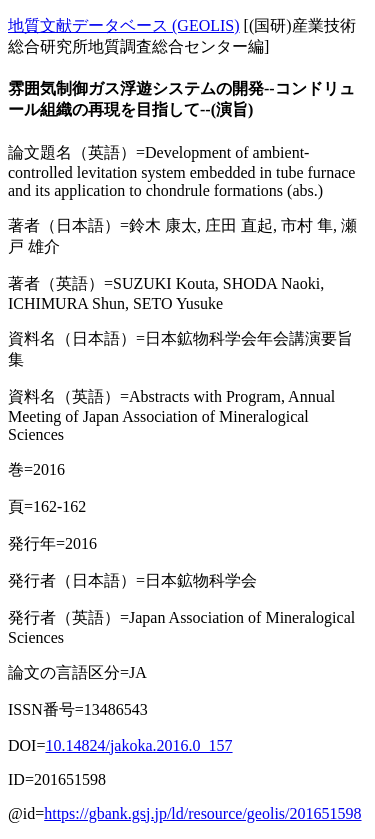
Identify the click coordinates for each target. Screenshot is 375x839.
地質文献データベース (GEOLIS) (124, 25)
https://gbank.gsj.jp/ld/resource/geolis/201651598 (202, 813)
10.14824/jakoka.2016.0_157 (138, 745)
